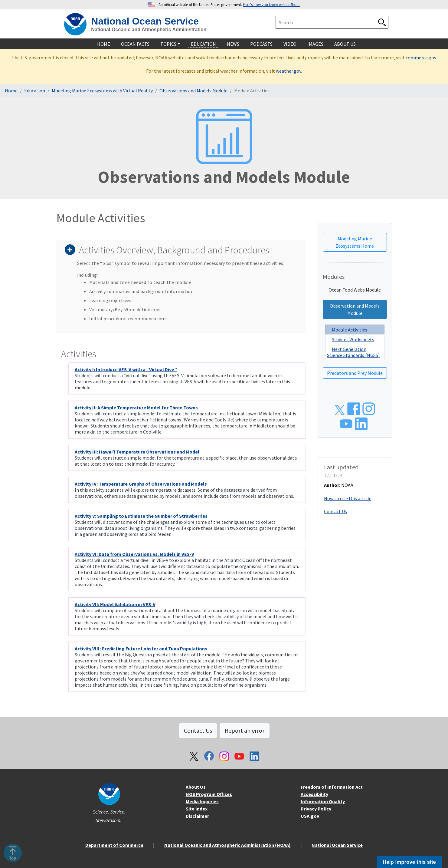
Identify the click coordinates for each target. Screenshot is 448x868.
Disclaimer (197, 816)
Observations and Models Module (193, 91)
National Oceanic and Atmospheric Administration (149, 30)
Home (11, 91)
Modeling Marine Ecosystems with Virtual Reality (102, 91)
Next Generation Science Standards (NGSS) (353, 352)
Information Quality (323, 801)
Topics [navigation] (168, 44)
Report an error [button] (245, 730)
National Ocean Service (145, 21)
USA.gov (310, 816)
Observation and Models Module (355, 309)
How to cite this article (348, 498)
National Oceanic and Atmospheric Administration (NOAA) (227, 845)
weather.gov (288, 71)
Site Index (197, 809)
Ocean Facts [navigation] (135, 44)
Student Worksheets (353, 339)
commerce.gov (421, 58)
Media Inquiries (202, 801)
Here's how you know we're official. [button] (272, 5)
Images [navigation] (315, 44)
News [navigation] (233, 44)
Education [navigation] (203, 44)
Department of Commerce (114, 845)
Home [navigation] (104, 44)
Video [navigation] (290, 44)
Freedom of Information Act (332, 787)
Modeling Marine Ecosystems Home (355, 242)
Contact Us (335, 511)
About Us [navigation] (345, 44)
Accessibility (314, 794)
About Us (196, 787)
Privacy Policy (316, 809)
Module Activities (350, 330)
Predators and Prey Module (355, 373)
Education (35, 91)
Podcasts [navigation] (261, 44)
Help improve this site (409, 862)
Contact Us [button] (198, 730)
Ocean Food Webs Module (355, 290)
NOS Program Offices (209, 794)
